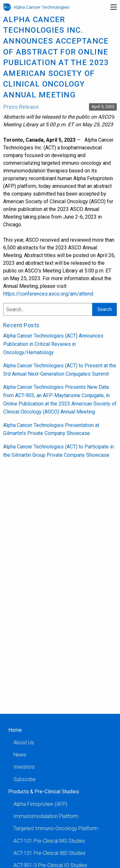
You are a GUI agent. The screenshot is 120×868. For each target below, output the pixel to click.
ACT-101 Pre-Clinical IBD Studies (49, 853)
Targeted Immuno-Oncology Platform (56, 828)
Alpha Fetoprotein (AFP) (40, 804)
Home (15, 730)
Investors (24, 767)
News (20, 755)
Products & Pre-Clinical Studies (44, 792)
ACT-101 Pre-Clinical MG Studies (49, 841)
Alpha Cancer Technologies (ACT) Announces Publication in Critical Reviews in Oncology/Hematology (53, 344)
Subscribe (25, 779)
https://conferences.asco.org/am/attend (48, 294)
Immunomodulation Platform (46, 816)
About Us (24, 743)
